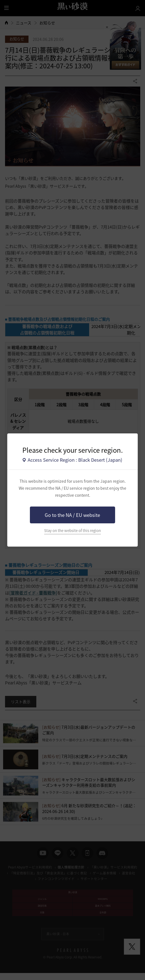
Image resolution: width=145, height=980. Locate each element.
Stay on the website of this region (72, 530)
